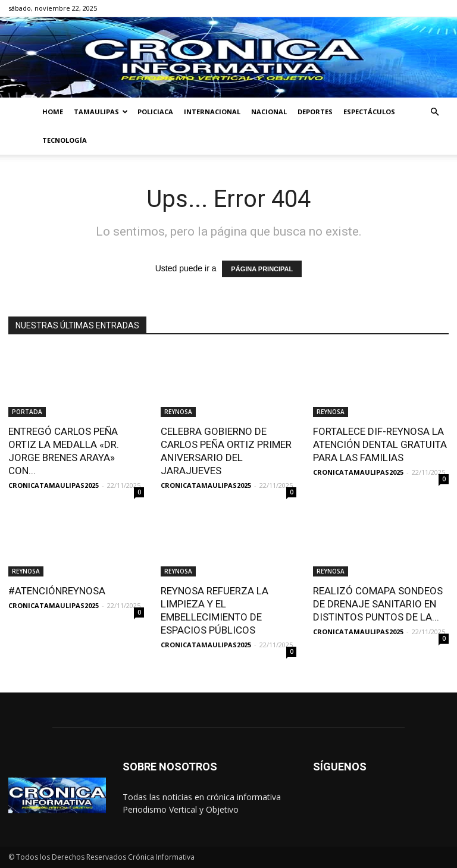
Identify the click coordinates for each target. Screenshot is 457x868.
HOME (53, 112)
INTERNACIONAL (212, 112)
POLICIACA (155, 112)
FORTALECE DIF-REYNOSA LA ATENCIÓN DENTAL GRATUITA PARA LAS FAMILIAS (380, 444)
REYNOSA (178, 412)
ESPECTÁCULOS (369, 112)
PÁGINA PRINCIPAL (262, 269)
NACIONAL (269, 112)
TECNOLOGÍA (65, 140)
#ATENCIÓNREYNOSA (57, 591)
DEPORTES (315, 112)
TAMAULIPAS (101, 112)
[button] (434, 112)
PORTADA (27, 412)
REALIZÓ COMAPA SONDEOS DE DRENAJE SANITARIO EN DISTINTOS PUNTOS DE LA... (378, 604)
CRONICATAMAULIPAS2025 (54, 485)
